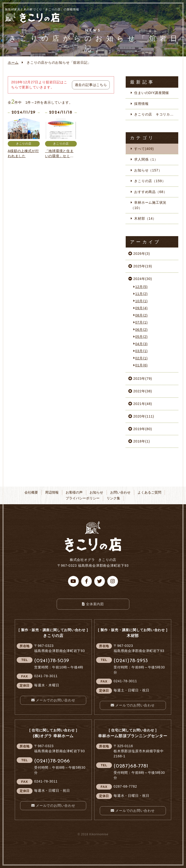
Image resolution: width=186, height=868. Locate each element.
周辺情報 (52, 492)
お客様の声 (74, 492)
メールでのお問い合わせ (56, 700)
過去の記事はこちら (91, 85)
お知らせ (96, 492)
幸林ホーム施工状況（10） (149, 205)
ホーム (13, 62)
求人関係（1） (146, 159)
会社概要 (31, 492)
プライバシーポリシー (83, 498)
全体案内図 (95, 604)
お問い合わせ (120, 492)
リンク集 (113, 498)
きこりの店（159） (150, 181)
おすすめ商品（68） (151, 192)
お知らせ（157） (148, 170)
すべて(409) (144, 149)
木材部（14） (145, 218)
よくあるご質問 (149, 492)
